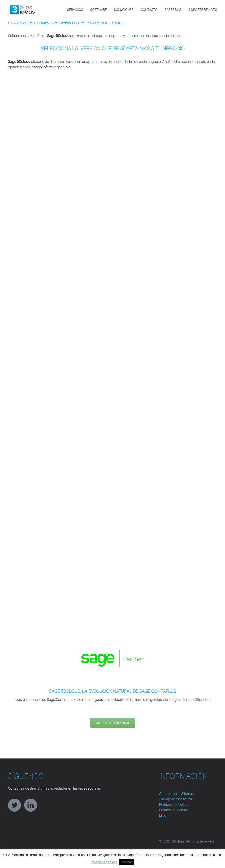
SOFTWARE (98, 10)
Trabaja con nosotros (176, 799)
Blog (163, 815)
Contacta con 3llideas (176, 794)
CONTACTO (149, 10)
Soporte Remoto (203, 10)
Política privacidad (174, 810)
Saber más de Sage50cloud (113, 723)
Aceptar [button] (127, 862)
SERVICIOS (75, 10)
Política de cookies (104, 862)
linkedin (31, 805)
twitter (14, 805)
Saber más (173, 10)
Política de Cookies (174, 805)
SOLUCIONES (124, 10)
